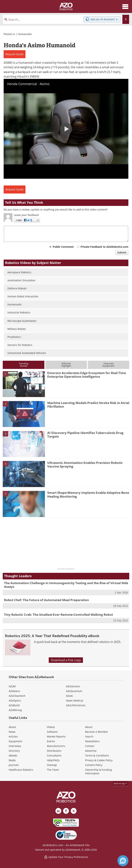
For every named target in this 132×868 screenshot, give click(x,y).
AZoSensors (73, 686)
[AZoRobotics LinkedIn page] (58, 811)
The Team (53, 770)
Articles (13, 736)
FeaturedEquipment (109, 365)
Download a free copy (66, 660)
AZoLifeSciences (76, 705)
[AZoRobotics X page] (74, 811)
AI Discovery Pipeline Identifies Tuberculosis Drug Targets (85, 435)
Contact (90, 746)
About (12, 727)
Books (12, 760)
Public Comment (63, 247)
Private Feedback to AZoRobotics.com (104, 247)
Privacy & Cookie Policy (99, 760)
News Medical (75, 701)
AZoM (12, 686)
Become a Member (97, 732)
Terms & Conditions (97, 755)
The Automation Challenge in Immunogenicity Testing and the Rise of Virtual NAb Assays (66, 585)
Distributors (54, 751)
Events (51, 741)
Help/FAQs (53, 760)
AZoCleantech (17, 696)
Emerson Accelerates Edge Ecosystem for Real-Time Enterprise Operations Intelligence (87, 375)
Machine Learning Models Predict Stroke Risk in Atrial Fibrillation (88, 405)
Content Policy (94, 765)
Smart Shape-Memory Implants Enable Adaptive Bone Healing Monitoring (88, 494)
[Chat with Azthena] (123, 861)
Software (52, 732)
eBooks (13, 755)
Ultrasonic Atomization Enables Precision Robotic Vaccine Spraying (85, 464)
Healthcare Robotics (21, 770)
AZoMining (15, 710)
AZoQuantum (74, 691)
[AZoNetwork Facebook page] (66, 811)
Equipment (15, 741)
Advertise (91, 751)
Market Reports (56, 736)
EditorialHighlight (66, 365)
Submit (122, 252)
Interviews (15, 746)
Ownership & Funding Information (98, 772)
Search (89, 736)
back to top (121, 783)
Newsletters (92, 741)
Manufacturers (56, 746)
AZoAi (69, 696)
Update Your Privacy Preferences (66, 857)
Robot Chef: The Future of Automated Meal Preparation (46, 600)
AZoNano (14, 691)
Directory (14, 751)
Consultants (54, 755)
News (12, 732)
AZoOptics (15, 701)
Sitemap (52, 765)
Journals (14, 765)
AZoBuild (14, 705)
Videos (51, 727)
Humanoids (25, 34)
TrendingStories (24, 365)
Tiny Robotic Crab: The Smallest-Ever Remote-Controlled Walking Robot (58, 615)
